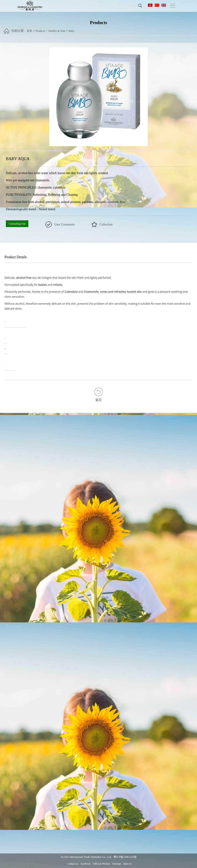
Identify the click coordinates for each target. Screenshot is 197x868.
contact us (73, 864)
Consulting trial (17, 224)
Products (40, 29)
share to (128, 864)
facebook (86, 864)
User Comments (64, 225)
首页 (29, 29)
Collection (106, 225)
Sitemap (116, 864)
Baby (72, 29)
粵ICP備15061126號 (125, 857)
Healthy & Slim (57, 29)
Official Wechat (101, 864)
